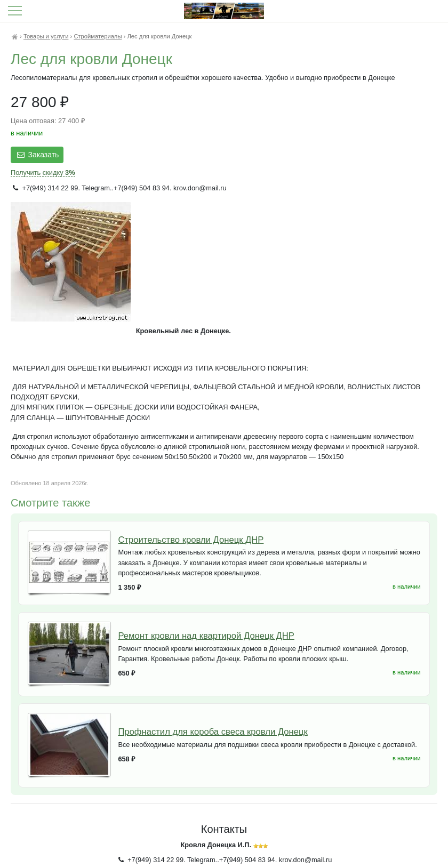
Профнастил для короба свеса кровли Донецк (213, 732)
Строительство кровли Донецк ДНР (191, 540)
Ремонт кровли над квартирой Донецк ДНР (206, 636)
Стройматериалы (98, 36)
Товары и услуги (46, 36)
